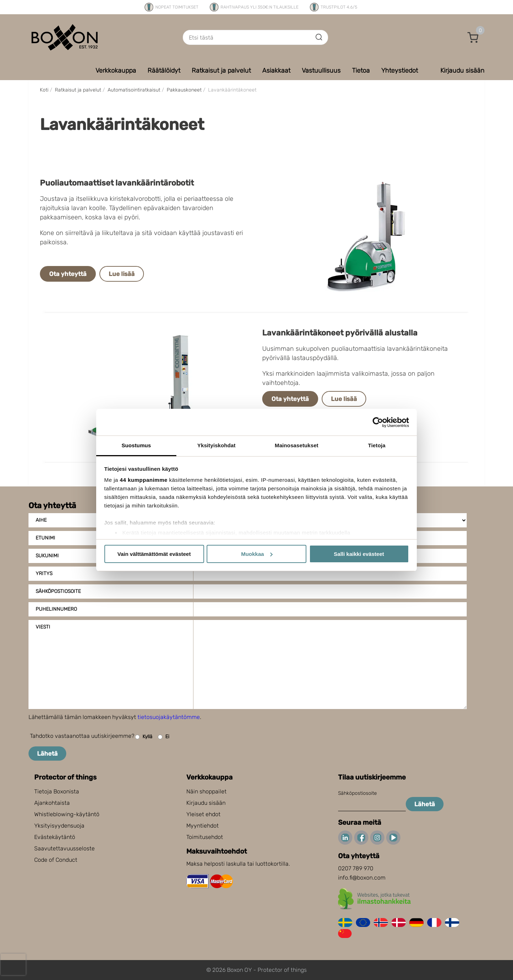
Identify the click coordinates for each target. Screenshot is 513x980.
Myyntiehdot (203, 826)
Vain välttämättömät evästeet (154, 554)
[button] (473, 37)
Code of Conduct (56, 860)
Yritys (44, 574)
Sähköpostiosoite (58, 591)
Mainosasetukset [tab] (296, 445)
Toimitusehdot (205, 837)
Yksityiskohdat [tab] (216, 445)
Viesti (43, 627)
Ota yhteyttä (68, 274)
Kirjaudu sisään (206, 803)
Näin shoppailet (206, 791)
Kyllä (144, 737)
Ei (164, 737)
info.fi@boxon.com (362, 878)
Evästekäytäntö (55, 837)
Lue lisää (122, 274)
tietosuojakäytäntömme (169, 717)
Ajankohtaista (52, 803)
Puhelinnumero (56, 609)
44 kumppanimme (144, 480)
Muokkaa (257, 554)
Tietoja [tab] (377, 445)
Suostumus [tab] (136, 445)
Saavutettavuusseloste (64, 848)
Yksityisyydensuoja (59, 826)
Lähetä (47, 754)
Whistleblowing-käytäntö (67, 814)
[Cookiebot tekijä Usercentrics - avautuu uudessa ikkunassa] (378, 422)
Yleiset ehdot (203, 814)
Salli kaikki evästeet (359, 554)
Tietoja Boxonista (57, 791)
